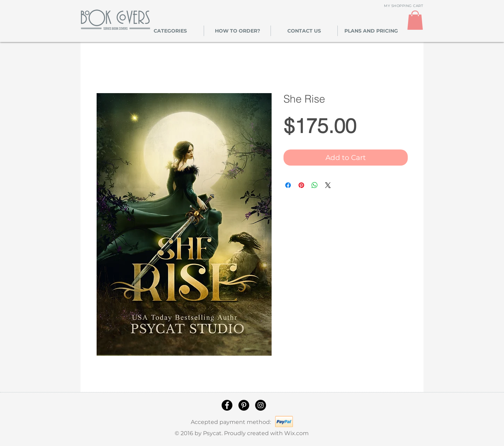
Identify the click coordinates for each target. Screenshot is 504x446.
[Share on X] (328, 185)
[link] (415, 20)
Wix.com (296, 433)
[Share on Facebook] (288, 185)
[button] (170, 31)
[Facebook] (227, 405)
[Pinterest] (244, 405)
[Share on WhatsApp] (315, 185)
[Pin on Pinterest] (301, 185)
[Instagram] (261, 405)
